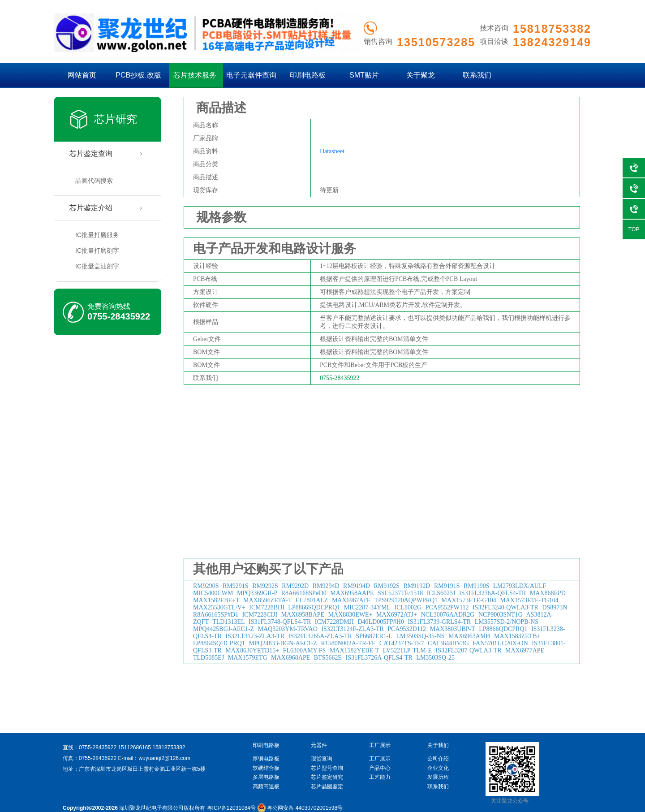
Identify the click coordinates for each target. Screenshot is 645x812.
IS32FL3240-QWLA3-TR (505, 607)
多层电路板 (266, 777)
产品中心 (380, 768)
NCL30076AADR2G (448, 615)
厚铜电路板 (266, 759)
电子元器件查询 (251, 75)
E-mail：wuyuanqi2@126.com (154, 758)
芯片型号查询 (327, 768)
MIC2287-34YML (367, 607)
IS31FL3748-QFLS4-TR (280, 622)
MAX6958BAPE (303, 615)
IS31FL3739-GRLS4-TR (439, 622)
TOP (634, 229)
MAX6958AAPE (352, 593)
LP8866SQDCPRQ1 (314, 607)
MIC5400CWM (213, 593)
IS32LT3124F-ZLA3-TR (352, 629)
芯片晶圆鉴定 (327, 786)
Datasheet (332, 151)
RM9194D (357, 586)
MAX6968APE (290, 658)
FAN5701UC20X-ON (500, 643)
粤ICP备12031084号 (231, 808)
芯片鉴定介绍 (91, 208)
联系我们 (477, 75)
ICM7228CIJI (260, 615)
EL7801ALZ (312, 600)
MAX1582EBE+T (216, 600)
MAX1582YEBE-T (354, 650)
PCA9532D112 (407, 629)
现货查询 (322, 759)
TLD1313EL (228, 622)
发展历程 (438, 777)
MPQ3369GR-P (257, 593)
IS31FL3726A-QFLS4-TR (379, 658)
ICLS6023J (441, 593)
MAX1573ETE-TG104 (529, 600)
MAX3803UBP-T (453, 629)
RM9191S (447, 586)
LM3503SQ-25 (435, 658)
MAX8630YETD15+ (252, 650)
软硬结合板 (266, 768)
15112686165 (134, 747)
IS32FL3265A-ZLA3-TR (320, 636)
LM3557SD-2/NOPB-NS (507, 622)
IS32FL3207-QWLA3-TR (468, 650)
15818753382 (169, 747)
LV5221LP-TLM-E (407, 650)
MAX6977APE (525, 650)
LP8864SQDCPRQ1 (219, 643)
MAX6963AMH (469, 636)
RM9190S (477, 586)
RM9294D (326, 586)
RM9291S (236, 586)
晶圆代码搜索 (94, 181)
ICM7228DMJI (334, 622)
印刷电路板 (308, 75)
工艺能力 (380, 777)
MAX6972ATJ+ (397, 615)
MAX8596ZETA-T (268, 600)
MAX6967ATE (351, 600)
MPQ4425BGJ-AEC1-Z (224, 629)
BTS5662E (328, 658)
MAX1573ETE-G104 (469, 600)
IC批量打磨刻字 (97, 251)
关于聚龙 (421, 75)
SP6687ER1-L (374, 636)
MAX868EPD (548, 593)
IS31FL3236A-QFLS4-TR (492, 593)
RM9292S (265, 586)
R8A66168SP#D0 (304, 593)
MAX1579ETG (248, 658)
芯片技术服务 (195, 75)
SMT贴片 (364, 75)
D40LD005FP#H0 (381, 622)
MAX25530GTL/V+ (219, 607)
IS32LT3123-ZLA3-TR (255, 636)
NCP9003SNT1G (501, 615)
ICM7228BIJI (267, 607)
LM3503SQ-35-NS (421, 636)
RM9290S (206, 586)
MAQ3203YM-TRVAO (288, 629)
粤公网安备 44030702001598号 (300, 808)
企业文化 (438, 768)
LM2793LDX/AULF (520, 586)
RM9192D (417, 586)
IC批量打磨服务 (97, 235)
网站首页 (82, 75)
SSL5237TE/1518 (400, 593)
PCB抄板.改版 (138, 75)
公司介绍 (438, 759)
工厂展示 (380, 759)
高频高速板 (266, 786)
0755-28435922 (119, 316)
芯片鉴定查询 (91, 153)
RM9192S (387, 586)
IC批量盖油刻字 (97, 266)
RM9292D (295, 586)
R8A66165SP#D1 (216, 615)
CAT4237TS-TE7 (402, 643)
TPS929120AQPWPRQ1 (406, 600)
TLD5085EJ (209, 658)
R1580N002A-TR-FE (348, 643)
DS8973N (555, 607)
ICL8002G (408, 607)
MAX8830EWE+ (350, 615)
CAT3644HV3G (448, 643)
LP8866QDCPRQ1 (503, 629)
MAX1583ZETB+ (517, 636)
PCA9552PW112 (447, 607)
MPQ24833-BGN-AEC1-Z (283, 643)
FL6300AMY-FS (305, 650)
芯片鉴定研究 (327, 777)
